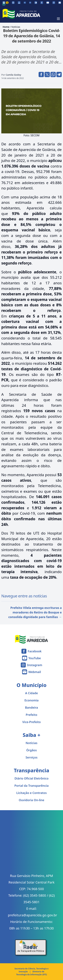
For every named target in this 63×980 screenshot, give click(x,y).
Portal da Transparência (31, 786)
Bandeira (32, 707)
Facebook (35, 651)
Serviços (31, 757)
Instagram (35, 665)
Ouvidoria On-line (32, 800)
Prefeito (31, 715)
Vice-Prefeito (31, 722)
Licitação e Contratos (31, 793)
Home (6, 27)
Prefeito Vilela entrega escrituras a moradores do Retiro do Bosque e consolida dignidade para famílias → (35, 612)
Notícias (16, 27)
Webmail (35, 672)
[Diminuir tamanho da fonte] (25, 3)
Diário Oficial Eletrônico (31, 778)
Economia (31, 700)
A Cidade (32, 693)
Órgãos (31, 750)
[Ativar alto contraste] (36, 3)
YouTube (35, 658)
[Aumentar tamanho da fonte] (30, 3)
